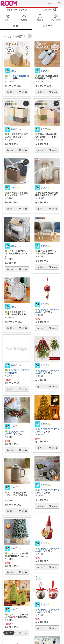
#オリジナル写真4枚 (17, 76)
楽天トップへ (55, 3)
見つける (24, 17)
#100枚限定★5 (17, 372)
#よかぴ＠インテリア (17, 370)
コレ (12, 92)
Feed (8, 17)
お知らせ (40, 17)
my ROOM (56, 17)
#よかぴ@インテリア (17, 432)
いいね (24, 92)
